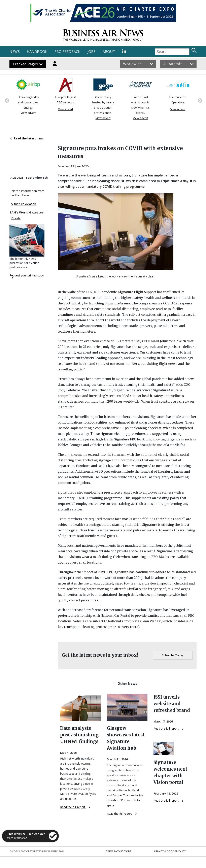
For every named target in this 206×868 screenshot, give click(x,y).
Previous (6, 100)
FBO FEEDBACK (67, 52)
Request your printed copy (27, 276)
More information (17, 838)
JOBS (91, 52)
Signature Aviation (24, 204)
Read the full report (75, 807)
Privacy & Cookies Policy (170, 851)
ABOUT (109, 52)
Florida (16, 218)
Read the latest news (27, 138)
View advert (28, 113)
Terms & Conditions (119, 851)
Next (200, 100)
